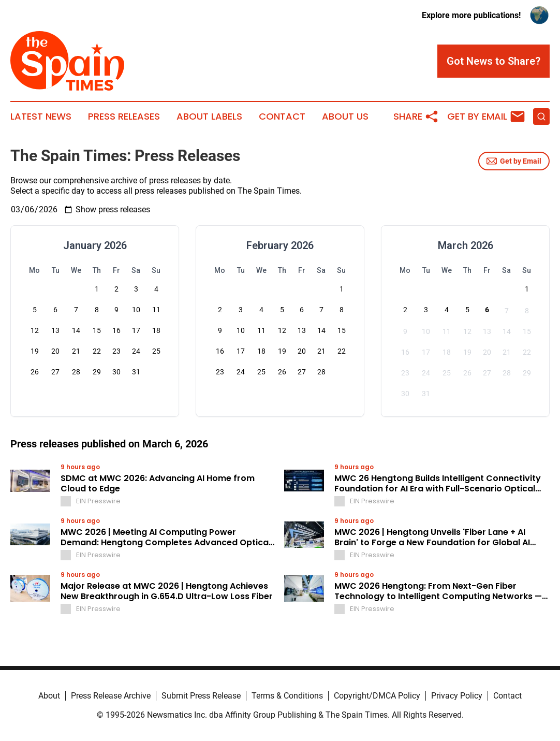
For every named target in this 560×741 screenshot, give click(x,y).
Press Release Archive (111, 696)
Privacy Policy (457, 696)
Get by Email (514, 161)
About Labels (209, 117)
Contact (282, 117)
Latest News (41, 117)
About (49, 696)
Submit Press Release (201, 696)
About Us (345, 117)
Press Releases (124, 117)
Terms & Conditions (287, 696)
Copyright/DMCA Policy (377, 696)
